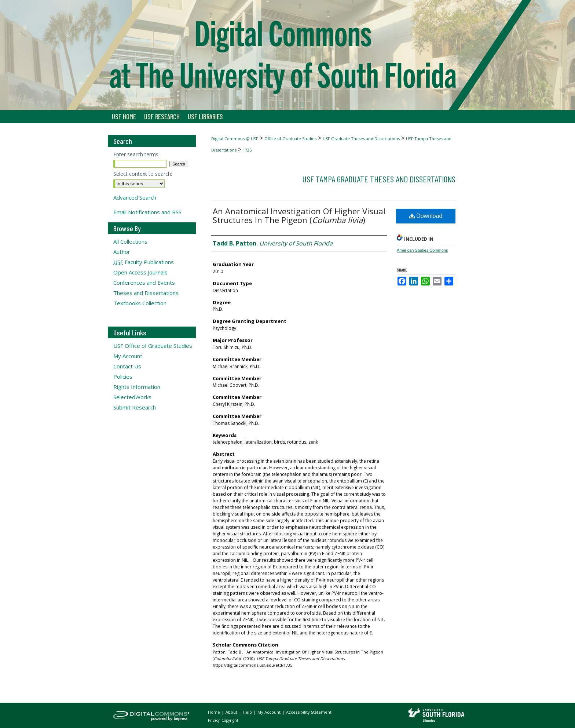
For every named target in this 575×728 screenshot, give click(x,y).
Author (122, 252)
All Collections (130, 241)
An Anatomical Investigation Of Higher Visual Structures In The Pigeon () (299, 215)
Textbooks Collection (140, 303)
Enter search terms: (136, 154)
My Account (128, 356)
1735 (247, 150)
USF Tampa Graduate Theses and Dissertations (379, 179)
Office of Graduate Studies (290, 139)
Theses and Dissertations (146, 293)
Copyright (230, 720)
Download (426, 216)
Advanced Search (135, 197)
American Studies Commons (422, 250)
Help (248, 712)
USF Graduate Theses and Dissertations (361, 139)
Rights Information (137, 387)
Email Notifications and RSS (147, 212)
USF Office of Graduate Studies (153, 346)
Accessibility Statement (309, 712)
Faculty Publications (144, 262)
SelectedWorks (132, 397)
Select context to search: (143, 174)
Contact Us (127, 366)
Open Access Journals (140, 272)
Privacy (214, 720)
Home (215, 712)
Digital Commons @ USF (235, 139)
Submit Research (135, 407)
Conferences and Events (144, 283)
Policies (123, 376)
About (232, 712)
